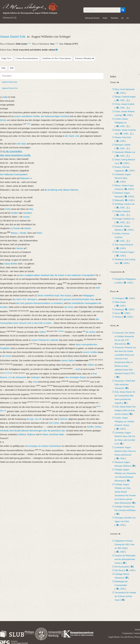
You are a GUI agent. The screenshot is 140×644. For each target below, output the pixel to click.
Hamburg (119, 309)
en (128, 18)
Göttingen (119, 298)
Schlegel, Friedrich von (125, 219)
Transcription (7, 76)
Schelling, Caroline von (125, 204)
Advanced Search (92, 18)
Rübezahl (119, 200)
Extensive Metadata (85, 58)
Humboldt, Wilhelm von (125, 152)
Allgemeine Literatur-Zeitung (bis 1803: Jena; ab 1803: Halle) (125, 544)
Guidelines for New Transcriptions (57, 58)
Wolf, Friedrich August (124, 252)
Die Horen (119, 570)
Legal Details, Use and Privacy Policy (124, 637)
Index (105, 18)
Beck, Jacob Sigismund (125, 89)
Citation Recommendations (27, 58)
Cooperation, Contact (131, 633)
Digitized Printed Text (10, 88)
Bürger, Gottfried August (125, 97)
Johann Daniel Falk (13, 36)
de (122, 18)
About (137, 630)
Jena (117, 313)
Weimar (118, 317)
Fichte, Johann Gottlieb (125, 104)
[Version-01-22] (10, 18)
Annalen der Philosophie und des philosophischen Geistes (125, 559)
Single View (6, 58)
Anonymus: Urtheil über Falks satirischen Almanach (125, 385)
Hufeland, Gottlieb (123, 145)
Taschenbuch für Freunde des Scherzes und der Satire (125, 596)
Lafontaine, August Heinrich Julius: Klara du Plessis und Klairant (125, 451)
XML (4, 68)
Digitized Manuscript (10, 82)
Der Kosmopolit (122, 567)
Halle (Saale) (120, 302)
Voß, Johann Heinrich (124, 245)
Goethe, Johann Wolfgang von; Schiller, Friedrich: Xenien (124, 422)
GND (29, 43)
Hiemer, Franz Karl (123, 137)
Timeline (114, 18)
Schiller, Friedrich (122, 211)
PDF (12, 68)
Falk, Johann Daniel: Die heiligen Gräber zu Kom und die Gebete (125, 410)
